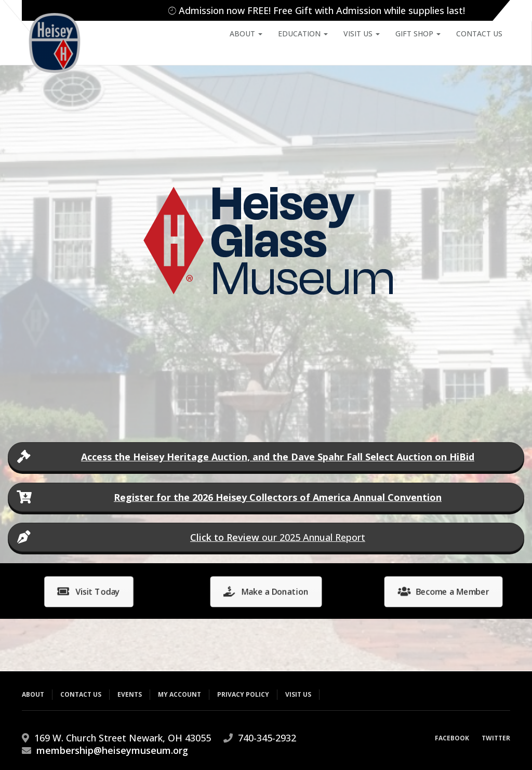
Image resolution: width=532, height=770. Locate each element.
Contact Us (479, 34)
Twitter (496, 738)
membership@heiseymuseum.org (112, 750)
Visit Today (89, 591)
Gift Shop (418, 34)
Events (130, 694)
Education (303, 34)
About (246, 34)
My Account (179, 694)
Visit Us (362, 34)
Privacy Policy (243, 694)
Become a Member (443, 591)
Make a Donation (266, 591)
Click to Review (225, 537)
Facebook (452, 738)
